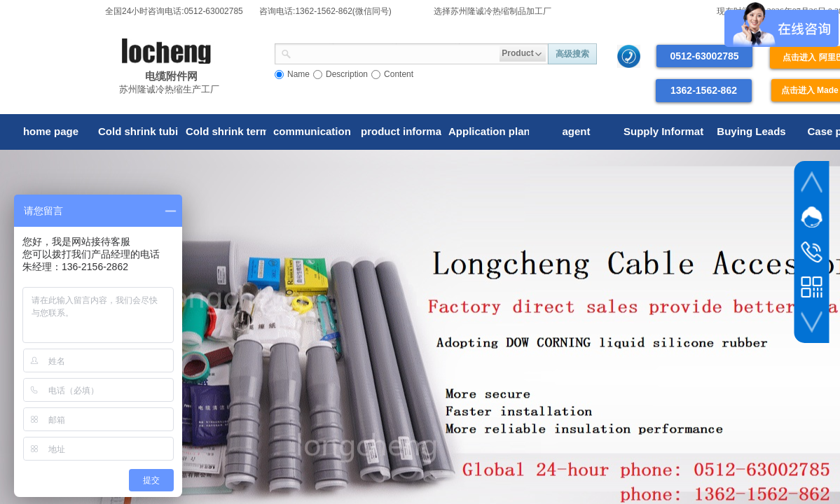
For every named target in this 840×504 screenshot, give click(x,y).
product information (401, 131)
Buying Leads (751, 131)
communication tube (314, 131)
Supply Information (664, 131)
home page (51, 131)
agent (576, 131)
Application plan (489, 131)
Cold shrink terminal (226, 131)
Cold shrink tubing (138, 131)
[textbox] (395, 52)
